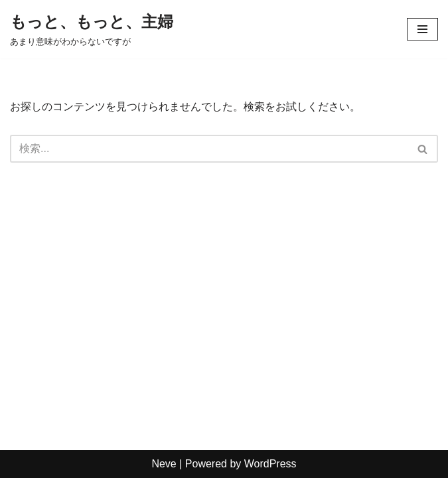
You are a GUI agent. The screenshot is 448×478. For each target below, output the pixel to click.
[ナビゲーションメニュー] (422, 29)
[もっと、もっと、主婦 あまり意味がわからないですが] (92, 29)
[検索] (209, 149)
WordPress (270, 464)
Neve (164, 464)
